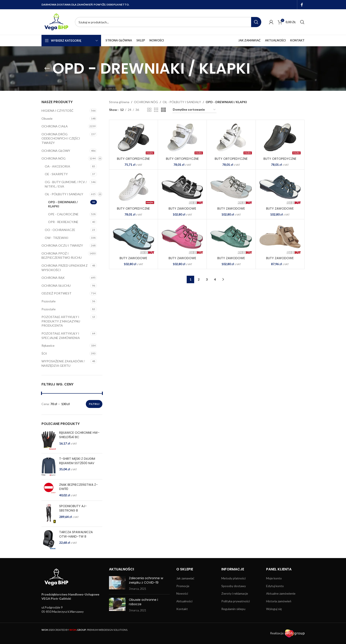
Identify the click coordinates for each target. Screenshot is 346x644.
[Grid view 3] (156, 110)
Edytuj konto (275, 586)
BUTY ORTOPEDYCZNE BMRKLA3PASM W (182, 161)
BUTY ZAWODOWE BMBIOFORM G (280, 211)
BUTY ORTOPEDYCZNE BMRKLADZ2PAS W (133, 211)
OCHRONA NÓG (54, 158)
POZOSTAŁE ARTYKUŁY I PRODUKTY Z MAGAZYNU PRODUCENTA (61, 321)
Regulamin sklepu (233, 609)
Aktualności (184, 601)
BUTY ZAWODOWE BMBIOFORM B (182, 211)
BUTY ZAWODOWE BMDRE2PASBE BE (280, 260)
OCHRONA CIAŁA (55, 126)
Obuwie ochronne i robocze (143, 602)
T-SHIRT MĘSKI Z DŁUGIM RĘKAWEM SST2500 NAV (77, 461)
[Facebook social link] (302, 5)
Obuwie (47, 118)
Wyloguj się (274, 609)
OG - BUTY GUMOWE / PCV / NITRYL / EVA (66, 184)
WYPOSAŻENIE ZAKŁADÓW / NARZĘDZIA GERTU (63, 363)
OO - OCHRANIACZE (60, 230)
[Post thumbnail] (117, 584)
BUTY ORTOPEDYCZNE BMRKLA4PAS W (231, 161)
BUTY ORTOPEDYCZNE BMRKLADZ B (280, 161)
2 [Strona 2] (199, 279)
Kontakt (182, 609)
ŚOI (44, 353)
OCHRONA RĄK (53, 278)
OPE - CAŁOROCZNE (63, 214)
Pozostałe (49, 301)
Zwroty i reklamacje (235, 593)
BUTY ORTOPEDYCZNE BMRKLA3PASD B (133, 161)
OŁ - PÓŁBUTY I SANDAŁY (64, 194)
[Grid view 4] (163, 110)
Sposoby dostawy (234, 586)
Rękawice (48, 345)
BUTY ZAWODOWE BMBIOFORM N (133, 260)
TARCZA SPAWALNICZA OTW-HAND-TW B (76, 534)
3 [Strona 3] (207, 279)
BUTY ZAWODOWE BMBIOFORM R (182, 260)
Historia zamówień (279, 601)
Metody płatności (233, 578)
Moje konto (274, 578)
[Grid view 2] (149, 110)
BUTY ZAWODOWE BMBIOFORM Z (231, 260)
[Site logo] (56, 22)
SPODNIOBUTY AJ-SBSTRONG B (73, 508)
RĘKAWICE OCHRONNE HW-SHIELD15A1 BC (79, 435)
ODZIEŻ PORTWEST (56, 293)
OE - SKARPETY (56, 174)
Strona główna (119, 102)
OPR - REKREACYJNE (63, 222)
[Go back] (47, 69)
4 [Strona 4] (215, 279)
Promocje (183, 586)
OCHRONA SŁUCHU (56, 286)
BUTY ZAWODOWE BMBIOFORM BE (231, 211)
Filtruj (94, 404)
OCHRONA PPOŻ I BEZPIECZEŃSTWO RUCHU (62, 256)
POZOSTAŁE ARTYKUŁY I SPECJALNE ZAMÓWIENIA (61, 336)
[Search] (168, 22)
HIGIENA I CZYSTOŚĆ (57, 111)
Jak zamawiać (185, 578)
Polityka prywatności (236, 601)
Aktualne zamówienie (281, 593)
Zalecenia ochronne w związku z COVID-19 (146, 580)
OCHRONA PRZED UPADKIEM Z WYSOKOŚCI (65, 268)
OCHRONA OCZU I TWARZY (62, 245)
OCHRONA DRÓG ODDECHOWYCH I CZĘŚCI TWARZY (61, 138)
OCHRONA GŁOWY (56, 151)
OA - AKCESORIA (57, 166)
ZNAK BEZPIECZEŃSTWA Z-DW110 (78, 487)
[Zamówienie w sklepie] (194, 110)
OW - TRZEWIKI (57, 238)
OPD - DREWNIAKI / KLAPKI (63, 204)
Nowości (182, 593)
